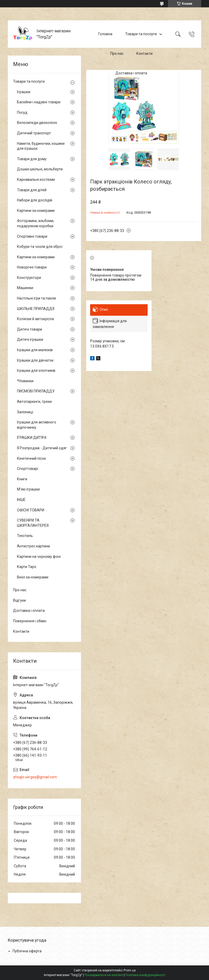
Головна (105, 34)
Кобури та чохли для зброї (40, 247)
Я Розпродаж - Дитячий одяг (42, 448)
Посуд (22, 112)
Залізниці (25, 412)
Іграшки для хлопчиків (36, 371)
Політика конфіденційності (145, 975)
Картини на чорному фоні (39, 557)
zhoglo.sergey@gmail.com (35, 777)
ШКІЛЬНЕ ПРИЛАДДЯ (36, 309)
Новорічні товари (32, 267)
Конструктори (29, 278)
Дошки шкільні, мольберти (40, 169)
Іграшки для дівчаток (35, 360)
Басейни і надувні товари (39, 102)
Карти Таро (27, 567)
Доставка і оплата (131, 73)
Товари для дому (32, 159)
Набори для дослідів (35, 200)
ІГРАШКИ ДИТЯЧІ (32, 438)
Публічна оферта (27, 951)
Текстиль (25, 536)
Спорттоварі (28, 469)
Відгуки (19, 600)
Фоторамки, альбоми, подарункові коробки (36, 223)
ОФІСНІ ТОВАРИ (31, 510)
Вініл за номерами (33, 577)
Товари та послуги (141, 34)
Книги (22, 479)
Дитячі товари (30, 329)
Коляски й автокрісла (35, 319)
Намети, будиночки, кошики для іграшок (41, 146)
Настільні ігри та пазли (36, 298)
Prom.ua (130, 970)
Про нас (117, 53)
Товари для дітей (32, 190)
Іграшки (24, 92)
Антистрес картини (33, 546)
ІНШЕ (21, 500)
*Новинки (25, 381)
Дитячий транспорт (34, 133)
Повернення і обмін (30, 621)
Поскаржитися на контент (104, 975)
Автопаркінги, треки (34, 402)
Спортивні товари (32, 236)
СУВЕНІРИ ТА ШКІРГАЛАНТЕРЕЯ (33, 523)
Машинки (25, 288)
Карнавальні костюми (36, 180)
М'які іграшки (28, 489)
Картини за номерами (36, 211)
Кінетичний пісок (31, 458)
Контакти (144, 53)
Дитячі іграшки (30, 339)
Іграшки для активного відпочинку (37, 425)
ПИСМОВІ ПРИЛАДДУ (36, 391)
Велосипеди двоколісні (37, 123)
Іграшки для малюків (35, 350)
